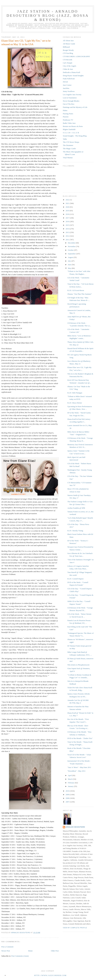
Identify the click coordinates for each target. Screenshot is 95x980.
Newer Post (6, 951)
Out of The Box (69, 104)
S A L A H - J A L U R (71, 133)
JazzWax (66, 88)
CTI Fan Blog (68, 53)
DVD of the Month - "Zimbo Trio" (80, 738)
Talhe (65, 139)
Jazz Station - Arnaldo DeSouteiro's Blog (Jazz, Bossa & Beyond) (48, 16)
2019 (68, 211)
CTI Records (68, 60)
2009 (68, 795)
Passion (66, 117)
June (70, 265)
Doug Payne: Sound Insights (73, 76)
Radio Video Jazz (69, 123)
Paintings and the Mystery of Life (75, 107)
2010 (68, 791)
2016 (68, 221)
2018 (68, 214)
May (70, 268)
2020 (68, 207)
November (72, 246)
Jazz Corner (67, 85)
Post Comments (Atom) (20, 956)
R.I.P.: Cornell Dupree (75, 579)
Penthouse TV (68, 120)
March (70, 779)
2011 (68, 240)
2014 (68, 229)
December (72, 243)
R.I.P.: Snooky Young (75, 531)
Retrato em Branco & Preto (73, 126)
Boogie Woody (68, 50)
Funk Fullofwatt (69, 79)
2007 (68, 802)
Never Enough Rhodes (71, 101)
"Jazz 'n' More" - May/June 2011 (79, 767)
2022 (68, 200)
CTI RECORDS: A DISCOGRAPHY (76, 56)
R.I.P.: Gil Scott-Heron (76, 290)
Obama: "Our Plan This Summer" (80, 294)
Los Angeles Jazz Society (72, 95)
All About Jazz (68, 41)
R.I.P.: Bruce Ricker (75, 403)
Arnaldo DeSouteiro (75, 827)
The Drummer (68, 145)
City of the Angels (70, 66)
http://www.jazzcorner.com (50, 975)
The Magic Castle (69, 148)
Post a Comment (7, 947)
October (71, 250)
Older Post (55, 951)
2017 (68, 218)
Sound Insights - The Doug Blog (75, 136)
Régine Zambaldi (69, 129)
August (71, 257)
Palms (65, 110)
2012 (68, 236)
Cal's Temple (68, 63)
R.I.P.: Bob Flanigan (75, 393)
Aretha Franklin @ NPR (76, 508)
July (70, 261)
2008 (68, 798)
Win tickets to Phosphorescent (78, 665)
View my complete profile (75, 928)
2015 (68, 225)
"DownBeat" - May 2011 (76, 771)
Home (30, 951)
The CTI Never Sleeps (71, 142)
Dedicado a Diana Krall (71, 72)
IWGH (65, 82)
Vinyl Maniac (68, 158)
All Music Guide (69, 44)
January (71, 786)
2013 (68, 232)
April (70, 775)
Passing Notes (68, 114)
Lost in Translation (70, 98)
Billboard (66, 47)
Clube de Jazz (68, 69)
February (71, 783)
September (72, 254)
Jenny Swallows (69, 91)
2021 (68, 203)
